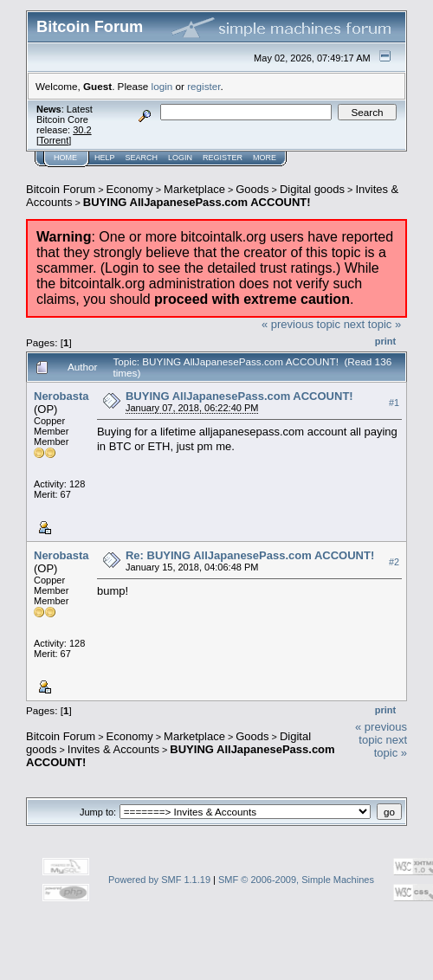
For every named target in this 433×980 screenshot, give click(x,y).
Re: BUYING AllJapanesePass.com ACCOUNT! (250, 555)
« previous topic (301, 324)
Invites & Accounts (113, 749)
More (265, 158)
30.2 (82, 130)
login (162, 86)
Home (65, 158)
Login (180, 158)
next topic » (373, 324)
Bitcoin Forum (61, 189)
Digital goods (312, 189)
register (204, 86)
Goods (252, 189)
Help (105, 158)
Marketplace (194, 189)
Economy (130, 189)
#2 (394, 562)
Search (142, 158)
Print (385, 341)
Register (223, 158)
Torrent (54, 140)
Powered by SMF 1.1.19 (159, 880)
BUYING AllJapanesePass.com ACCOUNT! (197, 202)
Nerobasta (61, 396)
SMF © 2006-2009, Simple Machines (296, 880)
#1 (394, 403)
